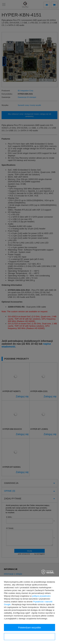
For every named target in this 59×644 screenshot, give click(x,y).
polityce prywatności (41, 596)
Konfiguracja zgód (29, 637)
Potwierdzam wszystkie (29, 628)
